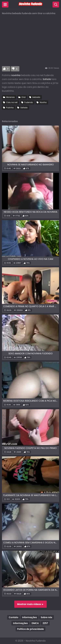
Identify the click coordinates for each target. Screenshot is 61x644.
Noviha (43, 102)
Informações (29, 617)
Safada (47, 79)
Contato (14, 617)
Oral (24, 97)
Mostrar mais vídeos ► (31, 604)
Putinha (10, 108)
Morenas (10, 97)
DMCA (35, 623)
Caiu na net (12, 102)
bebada (36, 97)
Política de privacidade (31, 629)
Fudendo (29, 102)
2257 (45, 623)
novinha (16, 75)
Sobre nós (47, 617)
